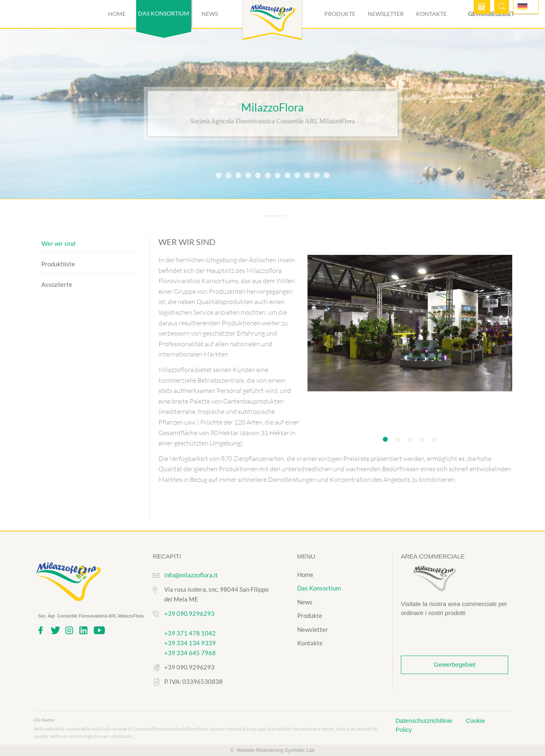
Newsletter (386, 14)
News (210, 14)
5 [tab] (434, 440)
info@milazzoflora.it (191, 575)
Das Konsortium (319, 588)
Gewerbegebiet (455, 664)
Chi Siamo (44, 720)
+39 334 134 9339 (190, 643)
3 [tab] (410, 440)
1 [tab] (385, 440)
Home (117, 14)
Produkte (340, 14)
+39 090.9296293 (189, 613)
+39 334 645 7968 (190, 653)
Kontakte (431, 14)
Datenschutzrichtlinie (425, 721)
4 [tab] (422, 440)
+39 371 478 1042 (190, 633)
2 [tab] (398, 440)
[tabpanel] (410, 324)
